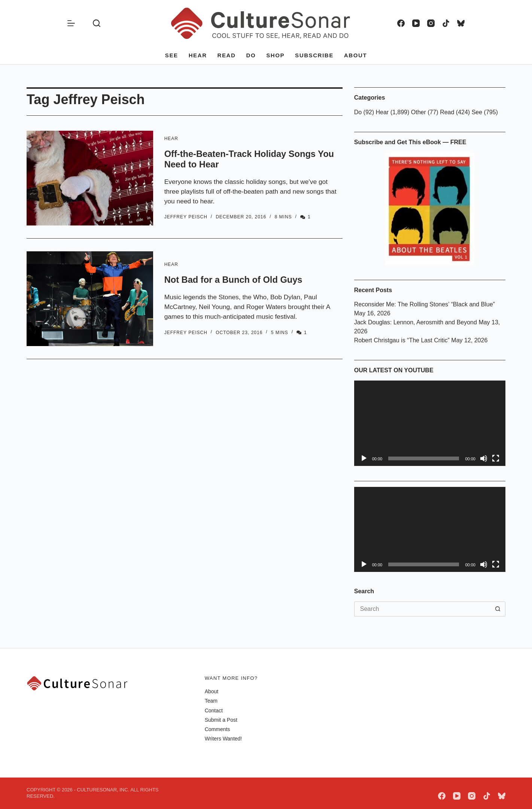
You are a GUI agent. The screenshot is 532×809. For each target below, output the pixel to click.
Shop (275, 55)
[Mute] (484, 458)
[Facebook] (401, 23)
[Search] (97, 23)
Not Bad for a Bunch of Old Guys (239, 279)
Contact (214, 710)
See (172, 55)
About (355, 55)
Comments (218, 729)
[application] (430, 423)
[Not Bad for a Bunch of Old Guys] (90, 299)
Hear (198, 55)
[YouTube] (416, 23)
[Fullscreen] (496, 458)
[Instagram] (431, 23)
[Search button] (498, 609)
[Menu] (71, 23)
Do (251, 55)
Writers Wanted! (224, 739)
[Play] (364, 458)
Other (419, 112)
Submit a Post (221, 720)
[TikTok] (446, 23)
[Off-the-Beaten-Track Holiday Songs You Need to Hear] (90, 178)
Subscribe (314, 55)
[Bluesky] (461, 23)
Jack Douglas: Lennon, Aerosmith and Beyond (416, 322)
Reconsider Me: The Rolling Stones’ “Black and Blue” (425, 304)
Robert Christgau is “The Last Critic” (402, 340)
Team (211, 701)
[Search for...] (422, 609)
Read (227, 55)
